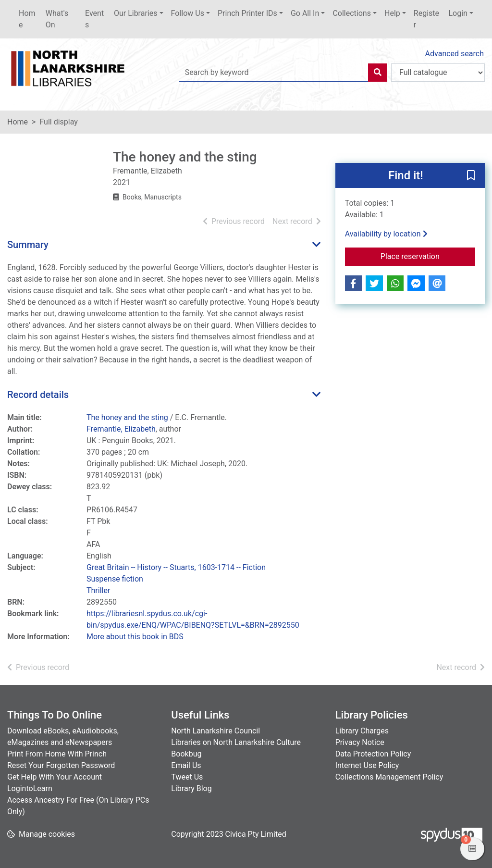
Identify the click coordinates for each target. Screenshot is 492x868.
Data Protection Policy (373, 754)
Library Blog (191, 788)
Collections (352, 13)
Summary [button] (28, 245)
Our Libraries (136, 13)
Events (94, 19)
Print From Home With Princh (57, 754)
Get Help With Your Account (55, 777)
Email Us (186, 765)
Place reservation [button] (428, 256)
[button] (471, 176)
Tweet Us (187, 777)
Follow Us (188, 13)
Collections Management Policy (389, 777)
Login (458, 13)
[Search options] (438, 73)
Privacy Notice (360, 742)
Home (27, 19)
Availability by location (386, 234)
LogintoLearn (30, 788)
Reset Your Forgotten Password (61, 765)
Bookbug (186, 754)
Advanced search (455, 54)
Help (392, 13)
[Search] (378, 73)
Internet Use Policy (367, 765)
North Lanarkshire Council (215, 731)
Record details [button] (38, 395)
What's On (57, 19)
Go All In (305, 13)
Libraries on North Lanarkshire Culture (236, 742)
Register (426, 19)
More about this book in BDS (135, 637)
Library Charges (362, 731)
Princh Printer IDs (247, 13)
